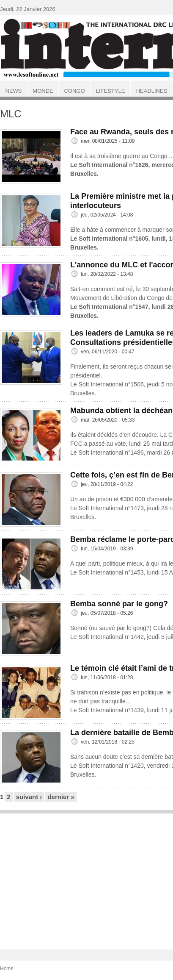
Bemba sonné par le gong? (119, 604)
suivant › (29, 797)
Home (7, 969)
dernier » (61, 797)
